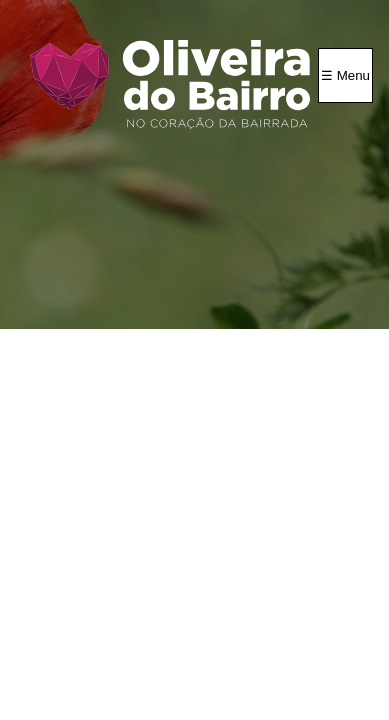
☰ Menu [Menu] (345, 75)
